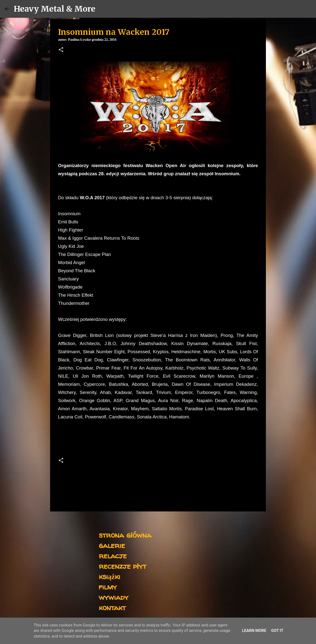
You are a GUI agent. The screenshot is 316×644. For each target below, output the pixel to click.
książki (109, 576)
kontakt (112, 607)
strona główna (125, 535)
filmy (108, 587)
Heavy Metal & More (55, 9)
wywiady (114, 597)
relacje (113, 556)
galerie (112, 545)
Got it (277, 631)
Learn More (254, 631)
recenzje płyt (122, 566)
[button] (61, 50)
